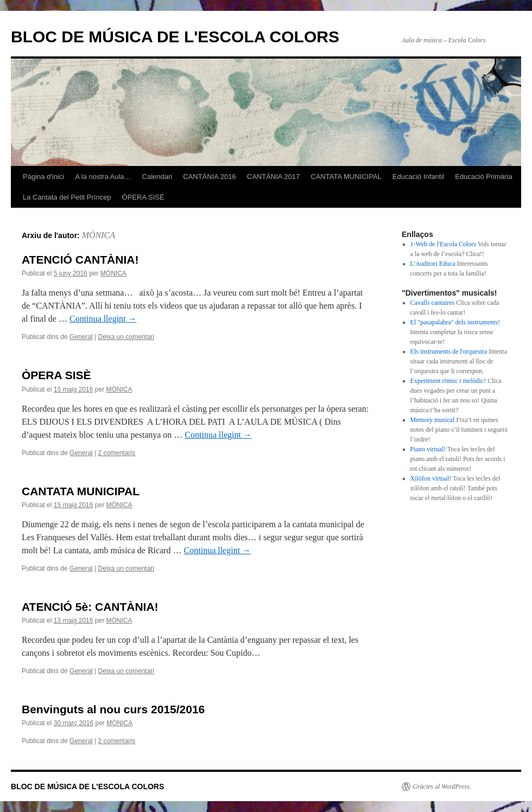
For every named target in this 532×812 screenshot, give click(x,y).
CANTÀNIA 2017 (274, 177)
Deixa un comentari (126, 337)
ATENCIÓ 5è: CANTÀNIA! (90, 607)
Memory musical (433, 420)
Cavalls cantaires (433, 303)
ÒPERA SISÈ (143, 197)
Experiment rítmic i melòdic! (448, 381)
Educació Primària (484, 177)
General (81, 337)
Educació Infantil (418, 177)
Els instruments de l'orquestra (449, 351)
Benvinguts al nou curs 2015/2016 (113, 709)
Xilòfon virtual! (431, 478)
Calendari (157, 177)
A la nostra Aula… (103, 177)
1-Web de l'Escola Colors (444, 244)
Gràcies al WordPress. (442, 787)
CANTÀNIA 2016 (210, 177)
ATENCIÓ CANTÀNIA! (80, 260)
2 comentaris (117, 453)
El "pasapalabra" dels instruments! (455, 322)
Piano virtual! (428, 449)
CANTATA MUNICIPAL (346, 177)
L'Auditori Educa (433, 264)
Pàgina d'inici (43, 177)
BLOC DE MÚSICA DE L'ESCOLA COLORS (175, 37)
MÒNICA (99, 235)
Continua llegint (103, 319)
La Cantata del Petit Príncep (67, 197)
